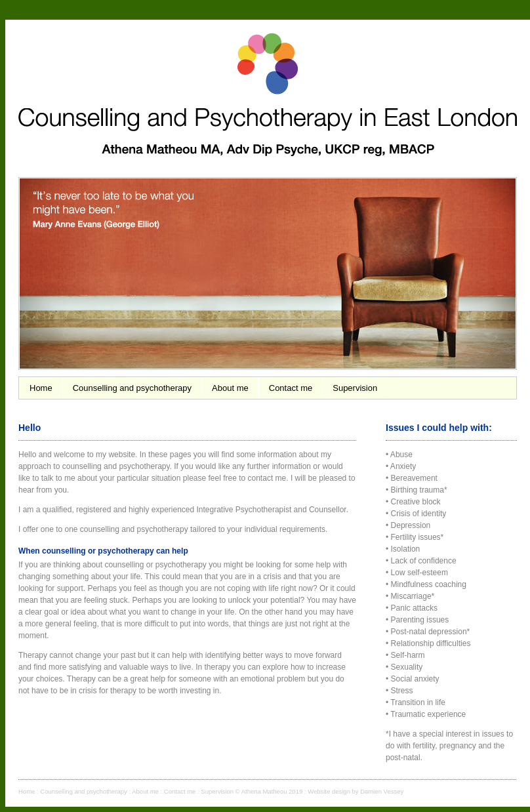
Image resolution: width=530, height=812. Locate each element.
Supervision (355, 388)
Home (41, 388)
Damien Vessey (382, 791)
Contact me (291, 388)
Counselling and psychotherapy (132, 388)
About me (230, 388)
